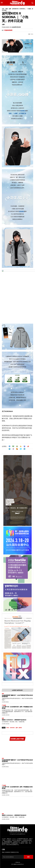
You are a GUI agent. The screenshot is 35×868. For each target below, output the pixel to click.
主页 (3, 9)
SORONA (12, 728)
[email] (13, 857)
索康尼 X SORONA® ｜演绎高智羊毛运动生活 (14, 720)
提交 (28, 857)
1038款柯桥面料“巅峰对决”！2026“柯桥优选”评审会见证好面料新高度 (17, 696)
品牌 (10, 9)
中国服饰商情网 (8, 30)
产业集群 (4, 705)
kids (8, 728)
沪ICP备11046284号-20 (17, 864)
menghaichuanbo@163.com (17, 834)
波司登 (20, 728)
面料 (3, 694)
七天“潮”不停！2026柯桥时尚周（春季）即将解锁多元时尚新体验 (17, 707)
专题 (6, 9)
